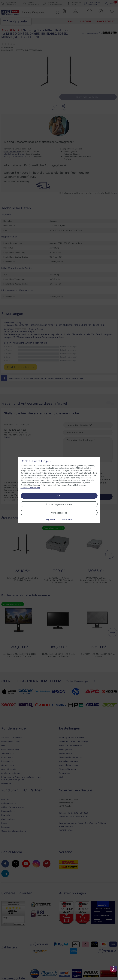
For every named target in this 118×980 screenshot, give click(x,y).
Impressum (51, 519)
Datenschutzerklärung (30, 488)
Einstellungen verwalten (59, 504)
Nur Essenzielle (59, 513)
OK (59, 496)
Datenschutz (66, 519)
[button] (113, 969)
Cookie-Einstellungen (36, 461)
